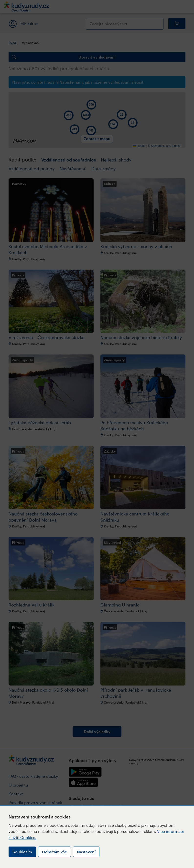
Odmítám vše (54, 852)
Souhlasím (22, 852)
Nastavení (86, 852)
